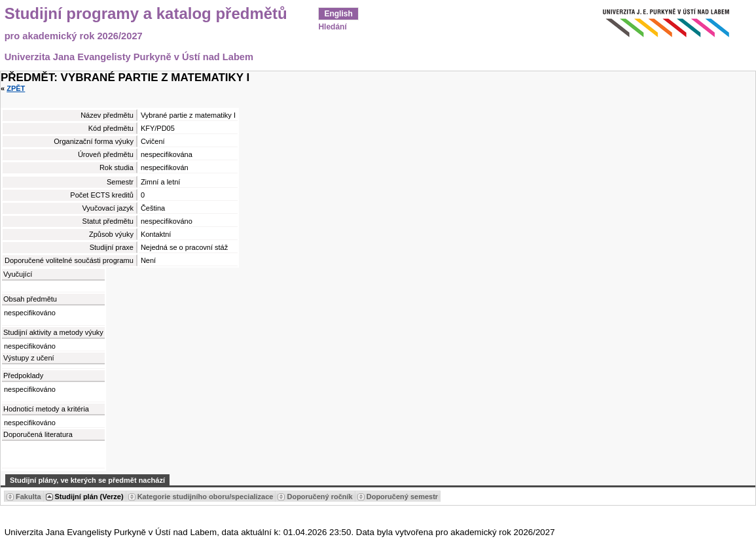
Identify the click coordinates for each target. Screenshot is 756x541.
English (338, 14)
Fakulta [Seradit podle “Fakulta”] (28, 497)
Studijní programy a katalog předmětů (146, 14)
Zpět (16, 88)
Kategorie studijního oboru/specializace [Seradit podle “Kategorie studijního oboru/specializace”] (206, 497)
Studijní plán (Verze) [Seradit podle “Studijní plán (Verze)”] (89, 497)
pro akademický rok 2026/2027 (74, 36)
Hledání (332, 27)
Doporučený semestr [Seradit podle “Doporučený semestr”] (402, 497)
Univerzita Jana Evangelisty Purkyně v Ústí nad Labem (129, 57)
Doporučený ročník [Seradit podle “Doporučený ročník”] (319, 497)
